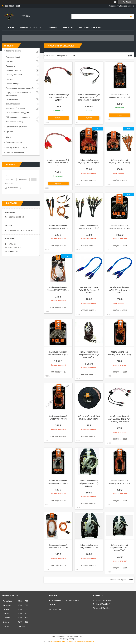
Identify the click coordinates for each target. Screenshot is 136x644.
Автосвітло (10, 66)
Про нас (53, 28)
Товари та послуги (30, 28)
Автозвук (10, 62)
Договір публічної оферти (17, 147)
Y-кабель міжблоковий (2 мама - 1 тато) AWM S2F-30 (58, 163)
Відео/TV (10, 79)
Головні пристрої (13, 84)
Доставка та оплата (90, 28)
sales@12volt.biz (15, 251)
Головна (10, 28)
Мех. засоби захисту (15, 122)
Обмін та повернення (15, 153)
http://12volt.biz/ (14, 248)
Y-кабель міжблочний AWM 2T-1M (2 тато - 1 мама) (119, 290)
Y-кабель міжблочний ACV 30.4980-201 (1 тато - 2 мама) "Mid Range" (119, 419)
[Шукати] (131, 16)
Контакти (68, 28)
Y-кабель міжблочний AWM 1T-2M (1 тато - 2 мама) (89, 290)
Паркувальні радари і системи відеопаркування (19, 94)
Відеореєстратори (14, 70)
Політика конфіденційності (84, 641)
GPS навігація (12, 99)
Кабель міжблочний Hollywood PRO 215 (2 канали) (89, 483)
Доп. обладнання (13, 104)
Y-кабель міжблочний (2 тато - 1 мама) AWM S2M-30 (58, 97)
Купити (58, 118)
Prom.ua (81, 636)
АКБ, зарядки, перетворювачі (18, 117)
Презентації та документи (17, 126)
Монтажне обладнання (15, 108)
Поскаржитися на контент (62, 641)
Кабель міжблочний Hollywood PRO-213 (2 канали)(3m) (119, 548)
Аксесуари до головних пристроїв (20, 88)
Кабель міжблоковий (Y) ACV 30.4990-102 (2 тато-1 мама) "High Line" (89, 97)
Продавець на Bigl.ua (68, 639)
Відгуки (9, 137)
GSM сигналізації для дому (17, 113)
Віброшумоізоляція (14, 75)
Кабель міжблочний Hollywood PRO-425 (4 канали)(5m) (89, 355)
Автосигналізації (13, 57)
